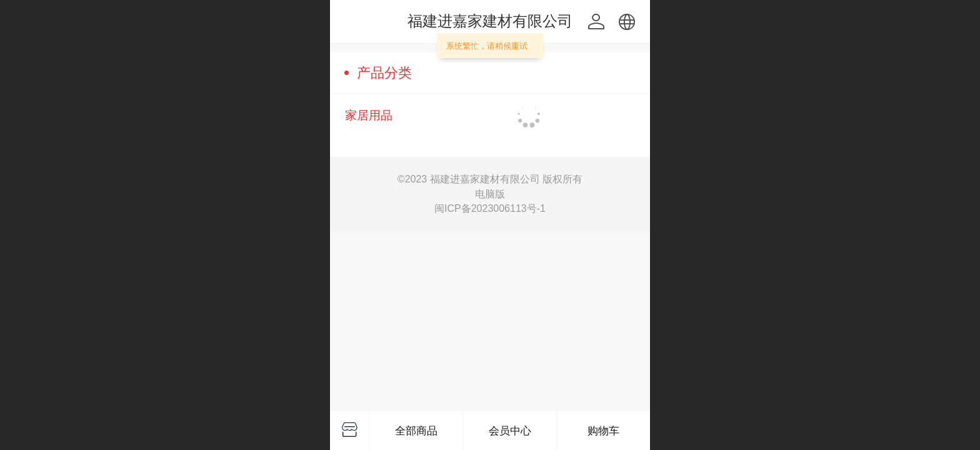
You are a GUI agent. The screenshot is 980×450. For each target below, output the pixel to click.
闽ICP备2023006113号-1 (490, 208)
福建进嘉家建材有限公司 (490, 21)
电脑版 (490, 194)
